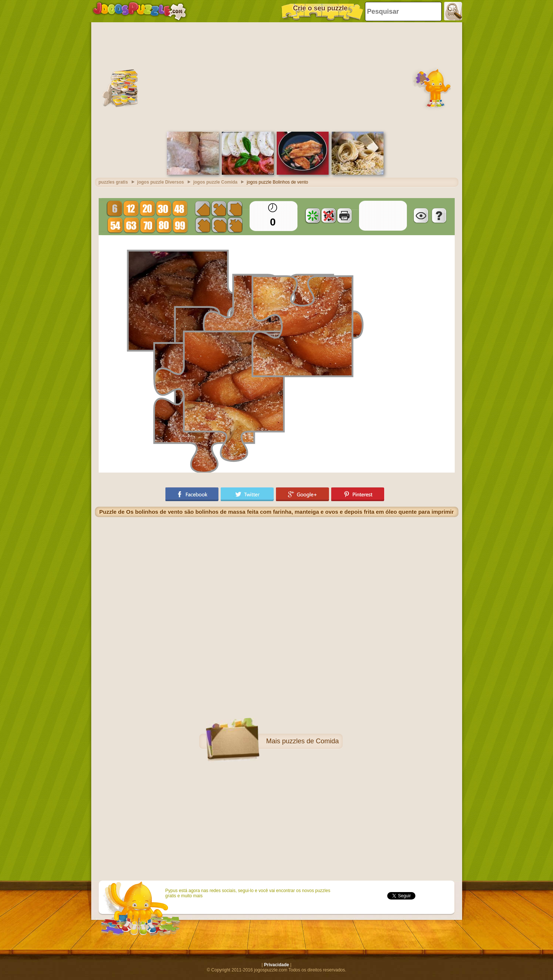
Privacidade (276, 965)
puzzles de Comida (310, 741)
